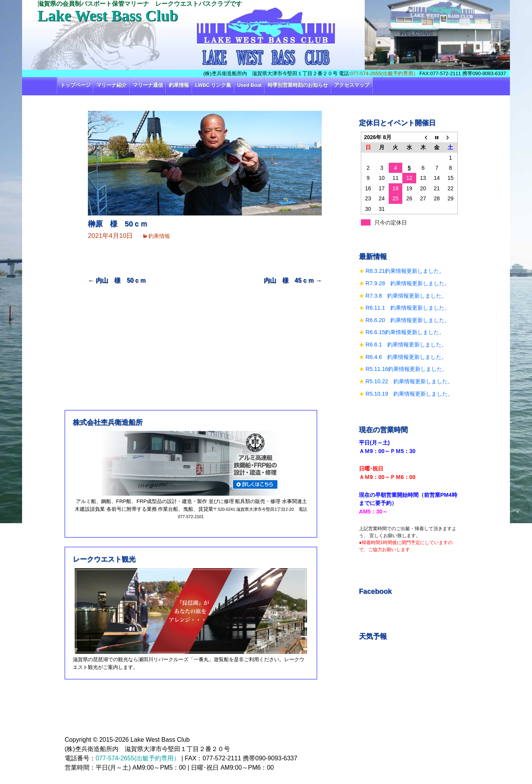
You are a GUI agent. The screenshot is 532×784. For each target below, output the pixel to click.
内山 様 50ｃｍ (117, 280)
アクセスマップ (352, 85)
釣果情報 (179, 85)
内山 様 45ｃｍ (293, 280)
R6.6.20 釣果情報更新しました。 (408, 320)
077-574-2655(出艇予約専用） (384, 73)
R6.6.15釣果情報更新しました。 (405, 332)
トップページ (76, 85)
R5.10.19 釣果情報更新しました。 (409, 394)
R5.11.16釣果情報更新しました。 (407, 369)
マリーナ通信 (148, 85)
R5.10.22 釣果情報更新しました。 (409, 381)
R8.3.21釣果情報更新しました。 (405, 271)
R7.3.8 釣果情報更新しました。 (406, 296)
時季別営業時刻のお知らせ (298, 85)
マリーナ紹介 (112, 85)
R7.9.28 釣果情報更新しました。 (408, 283)
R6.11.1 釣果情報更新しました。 (408, 308)
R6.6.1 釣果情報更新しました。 (406, 345)
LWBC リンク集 (213, 85)
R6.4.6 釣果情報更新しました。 (406, 357)
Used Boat (250, 85)
